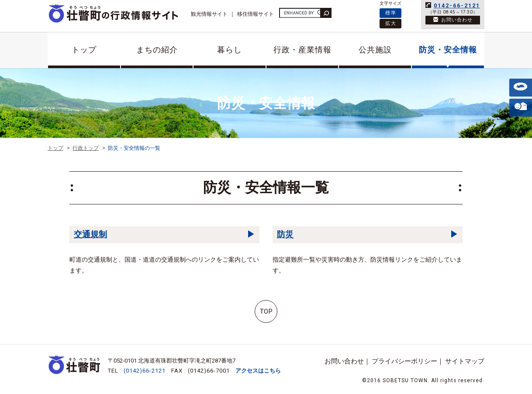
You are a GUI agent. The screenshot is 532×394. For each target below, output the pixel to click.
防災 (285, 234)
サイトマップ (465, 361)
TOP (266, 311)
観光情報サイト (209, 14)
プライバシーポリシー (404, 361)
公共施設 (375, 50)
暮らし (230, 50)
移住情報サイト (256, 14)
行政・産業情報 (302, 50)
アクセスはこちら (258, 371)
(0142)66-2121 (145, 371)
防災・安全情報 (448, 50)
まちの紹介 (157, 50)
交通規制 (90, 234)
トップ (84, 50)
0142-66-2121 (457, 5)
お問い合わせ (344, 361)
